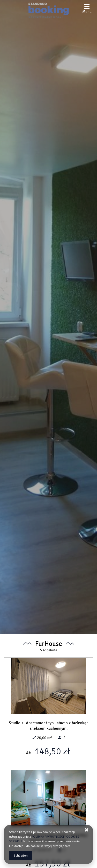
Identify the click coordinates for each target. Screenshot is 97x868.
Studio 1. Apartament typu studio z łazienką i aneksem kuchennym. (49, 726)
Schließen (21, 856)
